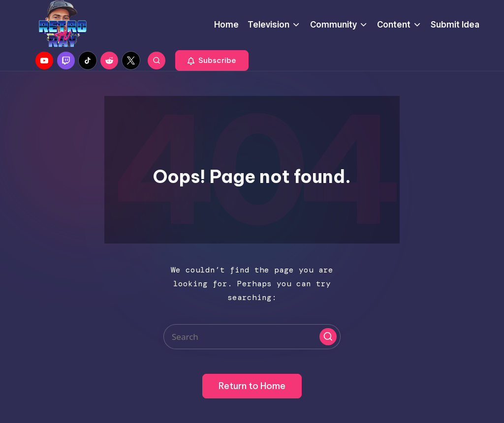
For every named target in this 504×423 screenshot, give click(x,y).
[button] (212, 60)
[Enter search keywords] (252, 337)
